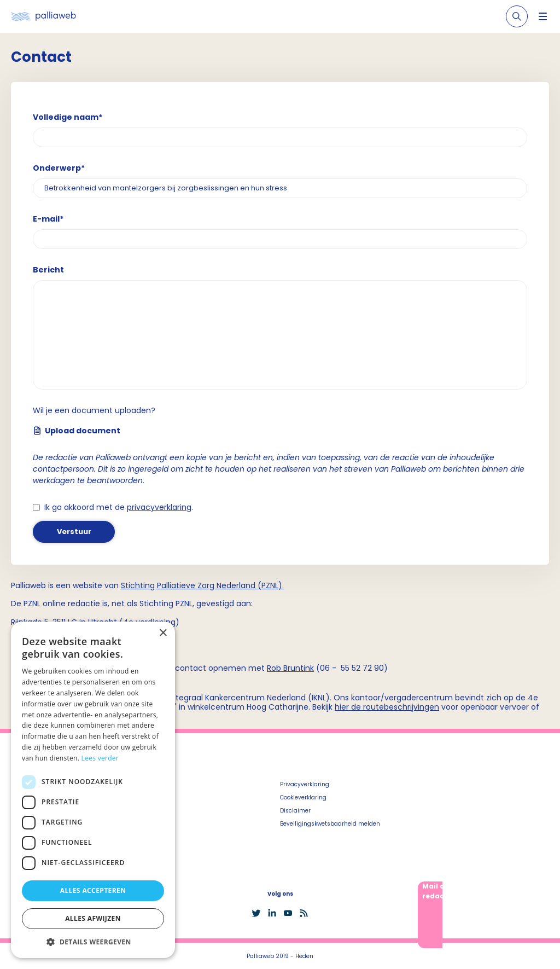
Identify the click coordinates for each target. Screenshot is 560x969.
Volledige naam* (68, 117)
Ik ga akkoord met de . (119, 507)
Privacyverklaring (305, 784)
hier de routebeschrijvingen (387, 707)
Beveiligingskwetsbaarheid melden (330, 824)
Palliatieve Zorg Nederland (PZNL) (220, 585)
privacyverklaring (159, 507)
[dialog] (93, 790)
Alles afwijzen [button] (93, 918)
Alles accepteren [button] (93, 890)
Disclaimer (295, 811)
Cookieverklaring (303, 797)
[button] (93, 942)
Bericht (48, 270)
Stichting (139, 585)
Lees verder (100, 758)
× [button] (163, 633)
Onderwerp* (59, 168)
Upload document (77, 431)
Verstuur (74, 532)
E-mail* (48, 219)
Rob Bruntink (290, 668)
